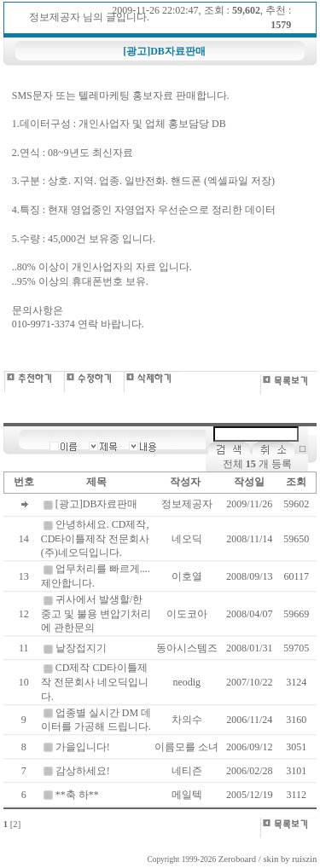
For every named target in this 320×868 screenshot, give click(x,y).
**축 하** (77, 795)
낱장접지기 (81, 648)
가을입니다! (83, 747)
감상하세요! (83, 771)
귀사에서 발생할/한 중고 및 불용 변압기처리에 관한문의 (96, 614)
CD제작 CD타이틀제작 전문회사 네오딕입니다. (95, 682)
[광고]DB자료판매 (97, 504)
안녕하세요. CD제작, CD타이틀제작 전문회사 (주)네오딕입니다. (96, 539)
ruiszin (304, 859)
